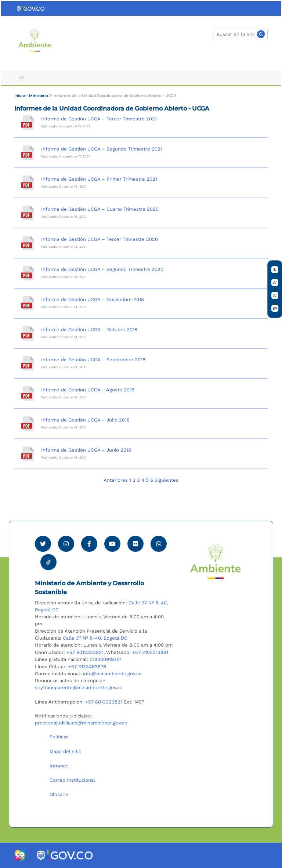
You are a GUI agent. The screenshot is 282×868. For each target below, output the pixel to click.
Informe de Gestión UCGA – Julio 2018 (85, 420)
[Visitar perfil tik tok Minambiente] (48, 560)
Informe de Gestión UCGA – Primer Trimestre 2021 (99, 179)
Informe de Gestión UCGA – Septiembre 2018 (93, 360)
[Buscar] (240, 34)
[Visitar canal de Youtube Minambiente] (112, 544)
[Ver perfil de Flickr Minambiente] (135, 544)
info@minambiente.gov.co (112, 674)
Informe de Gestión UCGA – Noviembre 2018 (93, 299)
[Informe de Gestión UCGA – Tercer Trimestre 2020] (27, 243)
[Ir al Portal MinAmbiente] (35, 40)
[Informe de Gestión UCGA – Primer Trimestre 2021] (27, 183)
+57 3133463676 (87, 667)
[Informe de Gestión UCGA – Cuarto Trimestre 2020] (27, 213)
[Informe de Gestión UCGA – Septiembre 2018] (27, 364)
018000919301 (106, 659)
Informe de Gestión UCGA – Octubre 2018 (89, 330)
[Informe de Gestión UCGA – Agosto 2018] (27, 394)
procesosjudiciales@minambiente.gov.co (81, 723)
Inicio (19, 96)
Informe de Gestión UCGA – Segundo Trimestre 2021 (102, 149)
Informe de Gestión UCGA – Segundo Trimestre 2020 (102, 269)
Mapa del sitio (66, 751)
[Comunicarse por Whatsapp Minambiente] (159, 544)
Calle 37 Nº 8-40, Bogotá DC (95, 638)
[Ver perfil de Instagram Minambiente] (66, 544)
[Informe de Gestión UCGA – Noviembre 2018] (27, 303)
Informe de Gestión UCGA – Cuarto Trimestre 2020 (100, 209)
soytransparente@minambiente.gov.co (79, 688)
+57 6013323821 (85, 652)
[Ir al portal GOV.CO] (31, 8)
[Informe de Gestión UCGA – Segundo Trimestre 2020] (27, 273)
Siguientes (167, 480)
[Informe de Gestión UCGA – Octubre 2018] (27, 333)
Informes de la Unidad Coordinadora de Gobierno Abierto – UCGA (115, 96)
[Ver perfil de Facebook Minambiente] (89, 544)
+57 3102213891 (150, 652)
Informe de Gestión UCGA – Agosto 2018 (88, 390)
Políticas (59, 737)
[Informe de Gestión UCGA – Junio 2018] (27, 454)
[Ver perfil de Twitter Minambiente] (43, 544)
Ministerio (38, 96)
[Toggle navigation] (21, 78)
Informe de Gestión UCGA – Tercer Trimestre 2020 (100, 239)
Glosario (59, 794)
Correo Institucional (72, 780)
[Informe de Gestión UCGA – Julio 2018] (27, 424)
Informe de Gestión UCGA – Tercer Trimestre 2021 (99, 119)
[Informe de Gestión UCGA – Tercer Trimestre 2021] (27, 123)
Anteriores (116, 480)
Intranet (59, 766)
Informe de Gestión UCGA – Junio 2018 (86, 450)
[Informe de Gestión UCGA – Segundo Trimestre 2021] (27, 153)
